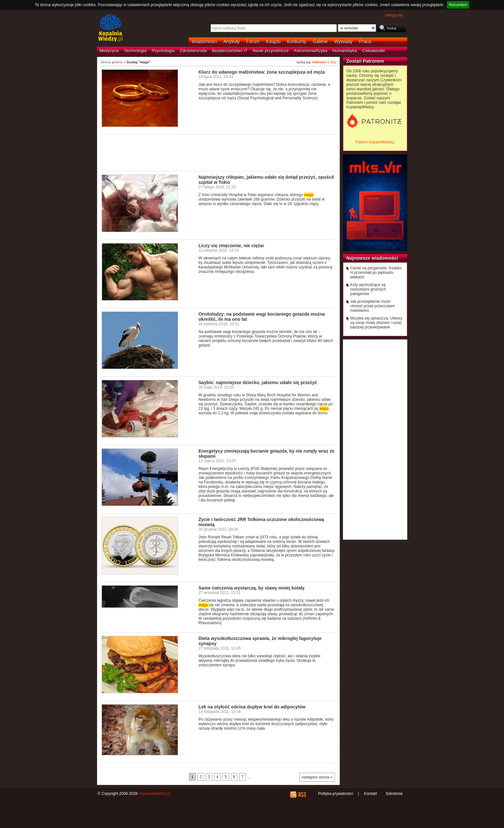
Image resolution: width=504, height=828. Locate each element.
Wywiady (343, 41)
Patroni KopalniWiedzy (375, 142)
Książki (274, 41)
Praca (365, 41)
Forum (253, 41)
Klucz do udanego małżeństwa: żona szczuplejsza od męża (262, 72)
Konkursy (297, 41)
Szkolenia (394, 794)
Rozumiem (458, 5)
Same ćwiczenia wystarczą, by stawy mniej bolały (252, 588)
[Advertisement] (219, 152)
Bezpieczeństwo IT (230, 51)
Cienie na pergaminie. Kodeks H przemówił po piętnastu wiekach (376, 273)
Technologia (135, 51)
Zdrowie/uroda (193, 51)
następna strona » (317, 777)
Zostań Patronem (365, 61)
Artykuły (232, 41)
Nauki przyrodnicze (271, 51)
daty (333, 62)
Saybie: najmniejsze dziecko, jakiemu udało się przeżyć (258, 382)
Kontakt (370, 794)
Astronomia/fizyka (310, 51)
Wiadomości (204, 41)
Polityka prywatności (335, 794)
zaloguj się (393, 15)
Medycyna (109, 51)
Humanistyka (345, 51)
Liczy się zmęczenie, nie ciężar (231, 246)
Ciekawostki (373, 51)
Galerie (320, 41)
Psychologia (163, 51)
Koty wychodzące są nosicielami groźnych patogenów (368, 289)
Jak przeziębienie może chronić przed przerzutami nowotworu (373, 306)
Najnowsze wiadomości (372, 258)
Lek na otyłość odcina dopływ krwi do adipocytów (252, 707)
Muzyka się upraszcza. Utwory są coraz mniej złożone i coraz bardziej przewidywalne (376, 323)
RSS (302, 795)
